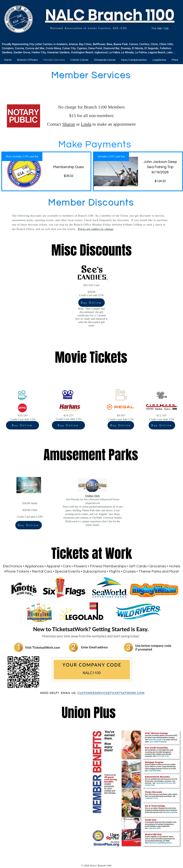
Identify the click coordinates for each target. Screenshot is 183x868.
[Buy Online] (91, 303)
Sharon (69, 125)
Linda (86, 125)
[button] (79, 60)
